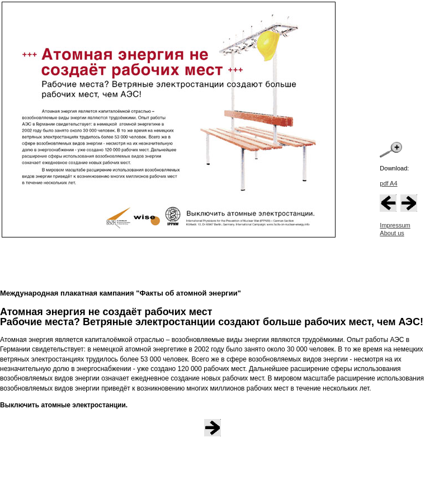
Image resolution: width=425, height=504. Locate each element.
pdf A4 (388, 183)
